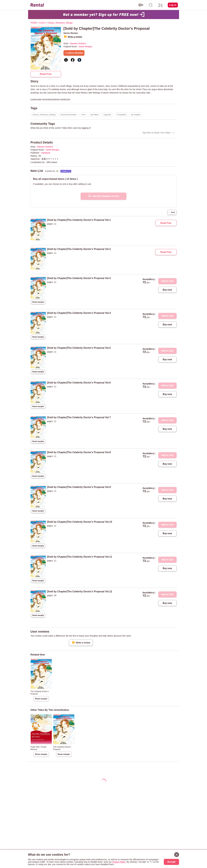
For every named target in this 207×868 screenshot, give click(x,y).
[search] (151, 5)
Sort (172, 212)
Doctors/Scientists (68, 115)
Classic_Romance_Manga (44, 115)
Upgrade (107, 115)
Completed (121, 115)
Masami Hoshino (78, 43)
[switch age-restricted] (141, 5)
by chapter (136, 115)
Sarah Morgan (85, 47)
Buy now (167, 290)
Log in (173, 5)
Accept (171, 862)
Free (83, 115)
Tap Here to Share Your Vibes (156, 133)
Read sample (38, 302)
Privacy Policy (119, 862)
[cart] (160, 5)
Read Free (46, 74)
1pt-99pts (94, 115)
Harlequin (46, 153)
